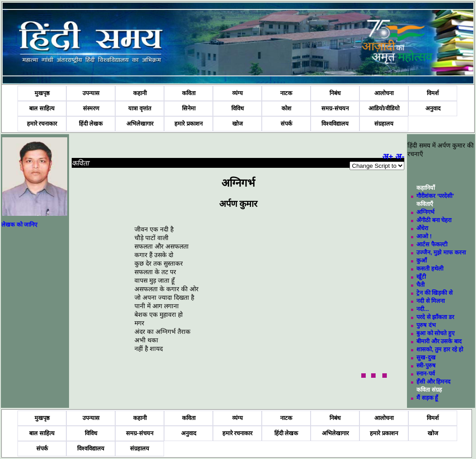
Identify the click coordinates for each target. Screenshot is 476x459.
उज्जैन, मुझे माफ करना (441, 252)
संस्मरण (91, 108)
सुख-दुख (426, 357)
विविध (238, 108)
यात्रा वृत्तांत (140, 108)
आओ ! (424, 236)
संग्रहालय (384, 124)
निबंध (335, 93)
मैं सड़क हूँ (427, 398)
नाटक (286, 93)
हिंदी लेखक (91, 124)
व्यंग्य (238, 93)
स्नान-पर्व (425, 374)
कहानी (140, 93)
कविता (189, 93)
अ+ (388, 157)
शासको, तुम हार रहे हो (440, 349)
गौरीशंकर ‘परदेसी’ (435, 196)
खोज (238, 124)
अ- (400, 157)
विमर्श (433, 93)
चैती (420, 285)
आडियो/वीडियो (384, 108)
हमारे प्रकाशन (188, 124)
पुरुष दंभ (426, 325)
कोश (286, 108)
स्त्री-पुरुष (426, 365)
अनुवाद (433, 108)
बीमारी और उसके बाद (439, 341)
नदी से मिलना (431, 301)
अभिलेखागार (140, 124)
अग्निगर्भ (425, 212)
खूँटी (421, 277)
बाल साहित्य (42, 108)
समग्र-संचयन (335, 108)
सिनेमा (189, 108)
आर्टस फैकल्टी (432, 244)
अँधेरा (422, 228)
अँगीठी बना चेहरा (434, 220)
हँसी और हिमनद (433, 382)
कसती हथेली (430, 269)
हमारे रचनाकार (42, 124)
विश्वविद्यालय (335, 124)
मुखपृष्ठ (42, 93)
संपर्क (286, 124)
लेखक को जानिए (19, 225)
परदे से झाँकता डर (435, 317)
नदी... (423, 309)
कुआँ (422, 260)
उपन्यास (91, 93)
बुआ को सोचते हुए (435, 333)
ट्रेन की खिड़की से (435, 293)
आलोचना (384, 93)
